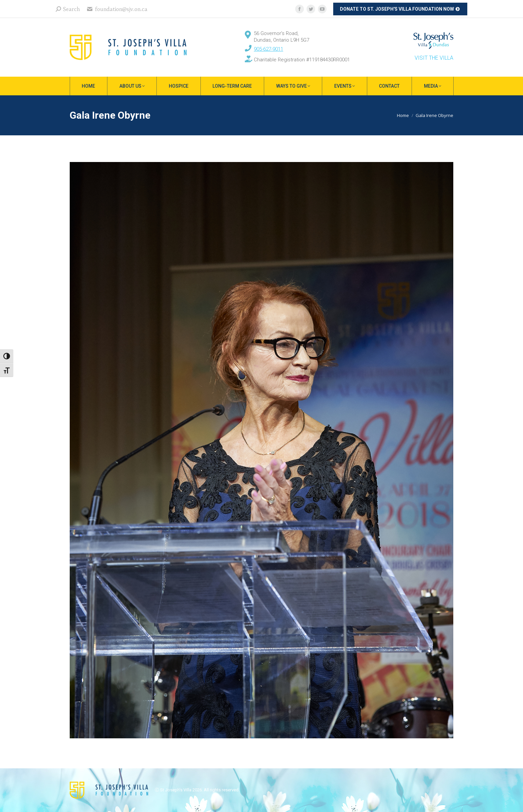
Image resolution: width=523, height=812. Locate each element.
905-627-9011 (269, 49)
